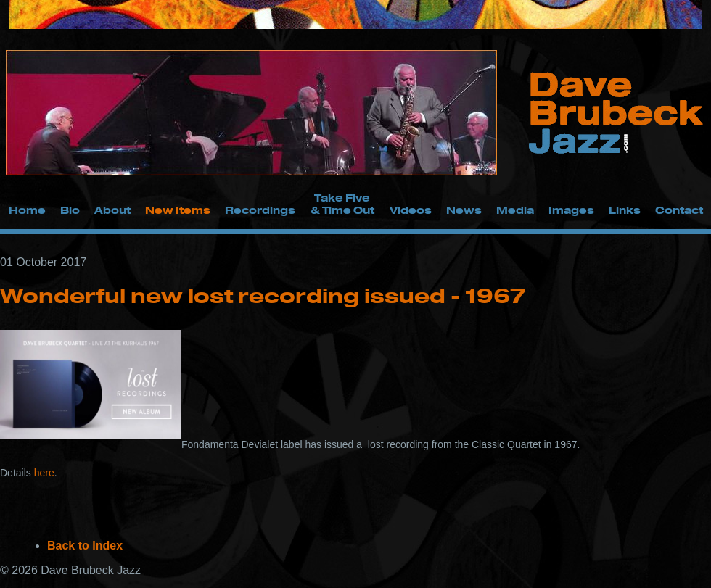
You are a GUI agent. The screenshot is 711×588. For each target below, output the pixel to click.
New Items (178, 210)
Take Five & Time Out (342, 204)
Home (27, 210)
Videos (411, 210)
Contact (679, 210)
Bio (70, 210)
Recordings (260, 210)
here (44, 473)
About (112, 210)
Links (625, 210)
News (464, 210)
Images (571, 210)
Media (515, 210)
